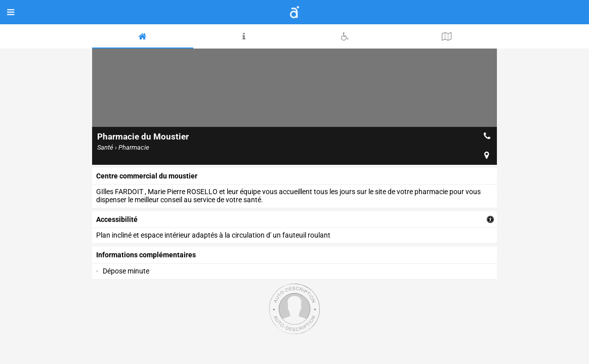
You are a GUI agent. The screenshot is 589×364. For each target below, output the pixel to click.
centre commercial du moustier (147, 176)
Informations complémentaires (146, 255)
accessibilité (117, 219)
